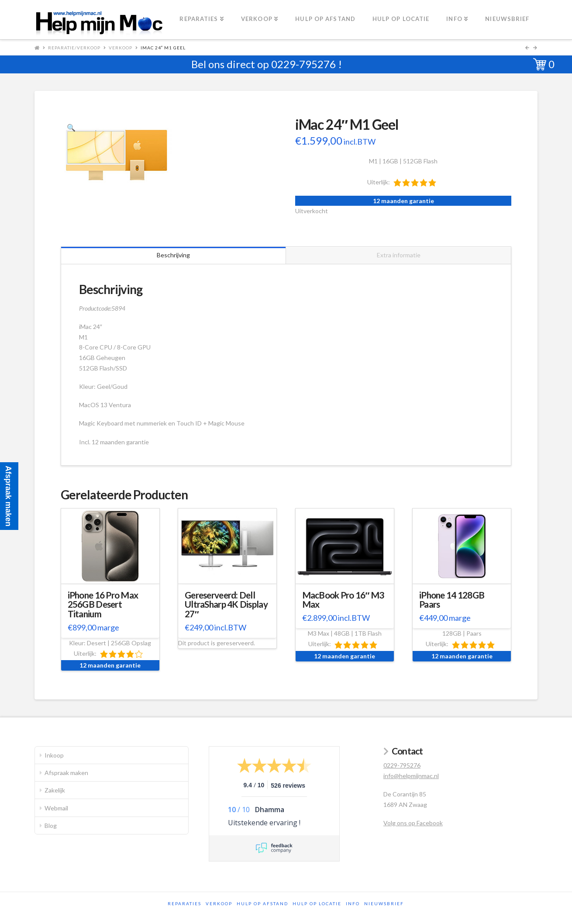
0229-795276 (303, 64)
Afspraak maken (66, 773)
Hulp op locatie (317, 903)
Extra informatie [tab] (399, 255)
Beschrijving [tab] (173, 255)
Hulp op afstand (262, 903)
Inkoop (54, 755)
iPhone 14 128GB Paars (452, 600)
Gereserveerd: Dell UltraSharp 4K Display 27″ (226, 605)
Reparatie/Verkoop (74, 48)
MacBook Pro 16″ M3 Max (343, 600)
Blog (51, 825)
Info (353, 903)
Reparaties (184, 903)
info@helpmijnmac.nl (411, 776)
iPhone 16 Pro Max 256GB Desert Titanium (103, 605)
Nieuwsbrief (384, 903)
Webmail (56, 808)
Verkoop (121, 48)
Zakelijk (55, 790)
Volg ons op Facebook (413, 823)
